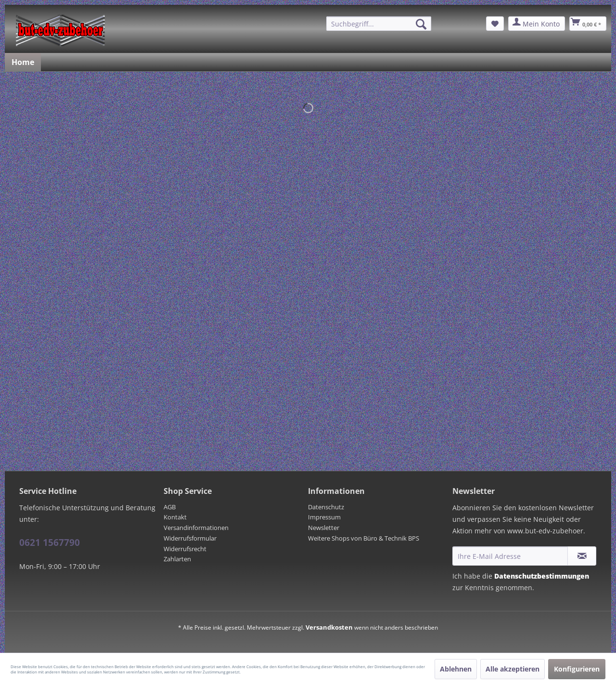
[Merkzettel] (495, 24)
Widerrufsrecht (185, 549)
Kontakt (175, 517)
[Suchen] (421, 24)
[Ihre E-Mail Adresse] (510, 556)
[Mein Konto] (537, 24)
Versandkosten (329, 627)
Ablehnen (456, 669)
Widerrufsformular (190, 538)
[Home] (23, 62)
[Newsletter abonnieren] (582, 556)
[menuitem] (379, 24)
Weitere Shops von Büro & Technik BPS (364, 538)
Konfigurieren (577, 669)
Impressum (324, 517)
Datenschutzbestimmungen (542, 576)
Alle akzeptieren (513, 669)
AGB (170, 507)
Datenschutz (326, 507)
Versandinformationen (196, 528)
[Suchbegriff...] (379, 24)
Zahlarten (177, 559)
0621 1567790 (50, 543)
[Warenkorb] (588, 24)
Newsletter (324, 528)
